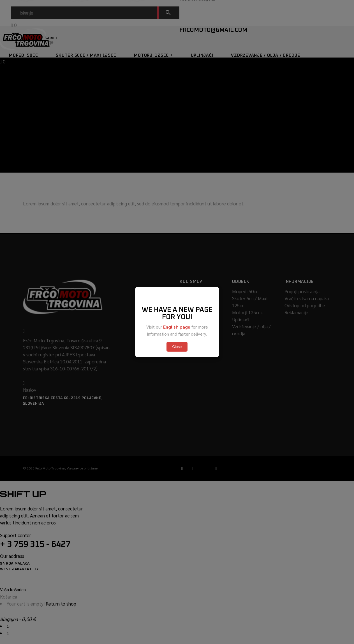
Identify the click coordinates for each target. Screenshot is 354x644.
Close (177, 347)
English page (177, 327)
